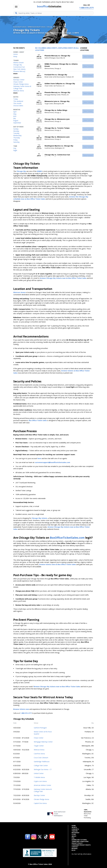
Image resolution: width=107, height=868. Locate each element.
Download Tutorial (79, 840)
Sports (74, 827)
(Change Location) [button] (84, 49)
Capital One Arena (40, 803)
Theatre (75, 831)
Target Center (39, 746)
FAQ (73, 838)
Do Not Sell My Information (81, 854)
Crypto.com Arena (40, 781)
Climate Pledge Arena (41, 799)
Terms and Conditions (80, 842)
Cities (74, 835)
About (74, 836)
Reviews (75, 849)
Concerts (75, 829)
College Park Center (41, 765)
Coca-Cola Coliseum (41, 758)
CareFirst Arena (39, 754)
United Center (39, 773)
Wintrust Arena (39, 750)
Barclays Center (39, 795)
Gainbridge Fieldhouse (42, 762)
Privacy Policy (77, 843)
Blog (73, 850)
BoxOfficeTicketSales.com (67, 538)
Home (74, 826)
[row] (64, 57)
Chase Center (39, 738)
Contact (75, 847)
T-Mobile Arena (39, 777)
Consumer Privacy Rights (81, 845)
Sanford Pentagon (40, 728)
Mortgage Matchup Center (43, 742)
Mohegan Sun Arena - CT (43, 769)
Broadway (76, 833)
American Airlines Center (42, 785)
